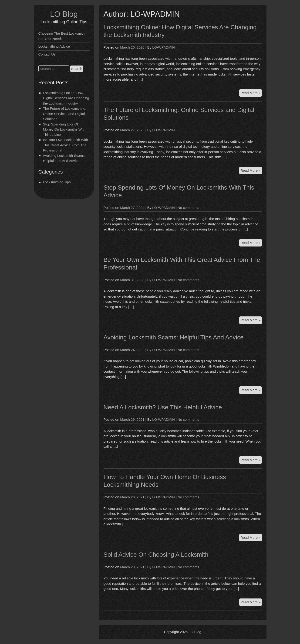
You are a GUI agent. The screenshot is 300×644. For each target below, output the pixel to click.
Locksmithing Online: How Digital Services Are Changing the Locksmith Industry (66, 98)
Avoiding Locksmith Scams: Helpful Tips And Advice (174, 337)
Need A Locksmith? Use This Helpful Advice (163, 407)
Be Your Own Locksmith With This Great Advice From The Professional (66, 145)
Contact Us (47, 54)
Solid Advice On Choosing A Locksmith (156, 555)
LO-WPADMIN (163, 47)
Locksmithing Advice (54, 46)
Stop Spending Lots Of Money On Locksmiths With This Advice (64, 129)
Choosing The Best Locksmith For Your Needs (62, 36)
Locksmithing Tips (57, 182)
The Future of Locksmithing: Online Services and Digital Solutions (65, 114)
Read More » (251, 94)
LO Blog (64, 14)
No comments (188, 208)
